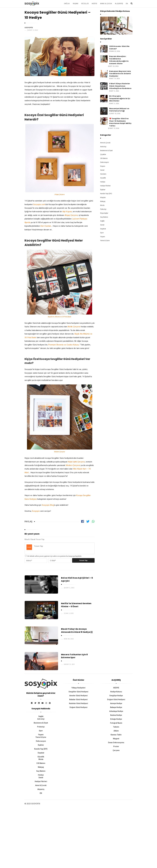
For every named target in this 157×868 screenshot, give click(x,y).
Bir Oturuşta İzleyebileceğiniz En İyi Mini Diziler (120, 98)
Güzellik (85, 3)
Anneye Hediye (116, 703)
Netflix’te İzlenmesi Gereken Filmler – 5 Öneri (76, 605)
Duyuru (103, 166)
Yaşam (75, 3)
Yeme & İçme (105, 240)
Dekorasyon (105, 162)
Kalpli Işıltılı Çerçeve (76, 462)
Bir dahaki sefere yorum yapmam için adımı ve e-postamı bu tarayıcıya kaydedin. (55, 556)
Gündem (103, 174)
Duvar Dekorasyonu (116, 743)
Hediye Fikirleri (105, 186)
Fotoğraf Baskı (116, 723)
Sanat (102, 225)
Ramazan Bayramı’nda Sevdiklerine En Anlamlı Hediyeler (120, 74)
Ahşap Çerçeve (59, 194)
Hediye (95, 3)
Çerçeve (116, 750)
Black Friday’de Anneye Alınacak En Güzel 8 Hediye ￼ (77, 631)
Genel (102, 170)
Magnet (116, 739)
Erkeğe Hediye (116, 719)
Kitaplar (103, 197)
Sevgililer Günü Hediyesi (78, 692)
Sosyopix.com (39, 204)
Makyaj (103, 201)
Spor (102, 233)
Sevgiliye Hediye (116, 696)
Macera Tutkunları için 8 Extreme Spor (74, 656)
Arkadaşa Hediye (116, 711)
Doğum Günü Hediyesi (78, 707)
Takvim (116, 727)
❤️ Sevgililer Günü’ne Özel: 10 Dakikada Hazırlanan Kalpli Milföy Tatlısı (120, 122)
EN (127, 3)
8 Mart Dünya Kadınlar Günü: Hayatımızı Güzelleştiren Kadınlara (120, 86)
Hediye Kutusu (116, 692)
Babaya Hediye (116, 707)
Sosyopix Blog (48, 505)
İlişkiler (103, 190)
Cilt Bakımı (104, 158)
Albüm (116, 731)
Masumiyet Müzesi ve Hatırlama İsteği (119, 110)
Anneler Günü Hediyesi (78, 696)
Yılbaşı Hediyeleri (78, 688)
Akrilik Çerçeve (74, 327)
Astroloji (103, 147)
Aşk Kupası (67, 212)
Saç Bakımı (104, 217)
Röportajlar (104, 213)
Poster (116, 746)
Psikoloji (103, 209)
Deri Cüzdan (46, 226)
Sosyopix (29, 28)
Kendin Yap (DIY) (106, 194)
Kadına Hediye (116, 715)
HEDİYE (116, 688)
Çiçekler (103, 154)
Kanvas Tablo (116, 735)
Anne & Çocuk (106, 3)
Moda (102, 205)
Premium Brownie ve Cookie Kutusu (64, 345)
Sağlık (67, 3)
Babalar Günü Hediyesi (78, 699)
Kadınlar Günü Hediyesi (78, 703)
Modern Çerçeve (60, 452)
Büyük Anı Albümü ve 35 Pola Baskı (60, 317)
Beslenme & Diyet (106, 150)
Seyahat (103, 229)
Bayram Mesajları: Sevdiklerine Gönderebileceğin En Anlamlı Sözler (119, 60)
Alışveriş (119, 3)
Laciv (74, 219)
